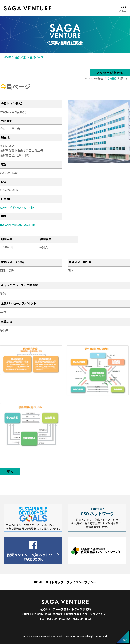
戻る (10, 472)
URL (4, 216)
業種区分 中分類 (80, 262)
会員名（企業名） (12, 104)
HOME (38, 582)
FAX (3, 182)
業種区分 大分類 (12, 262)
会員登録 (112, 78)
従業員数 (46, 239)
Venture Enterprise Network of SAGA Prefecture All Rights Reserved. (69, 636)
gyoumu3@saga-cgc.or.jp (17, 207)
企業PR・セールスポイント (19, 303)
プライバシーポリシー (81, 582)
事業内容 (7, 322)
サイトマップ (54, 582)
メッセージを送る (110, 72)
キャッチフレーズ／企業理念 (19, 285)
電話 (4, 164)
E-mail (5, 199)
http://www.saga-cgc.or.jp (17, 224)
